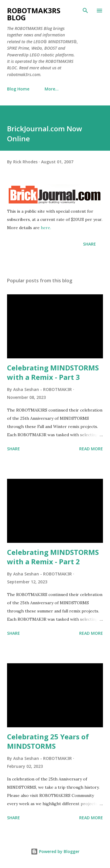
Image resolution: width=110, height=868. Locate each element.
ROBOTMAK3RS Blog (34, 14)
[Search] (85, 11)
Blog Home (18, 89)
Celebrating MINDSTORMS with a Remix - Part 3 (53, 372)
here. (46, 228)
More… (52, 89)
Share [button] (89, 244)
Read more (91, 449)
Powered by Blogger (55, 851)
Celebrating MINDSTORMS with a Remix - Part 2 (53, 557)
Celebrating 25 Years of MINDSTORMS (48, 741)
